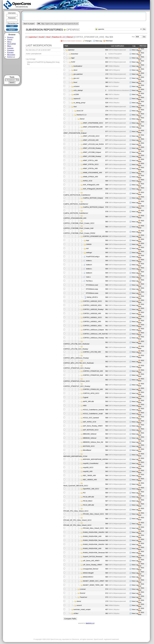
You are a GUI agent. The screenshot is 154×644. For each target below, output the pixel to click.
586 (107, 493)
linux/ (75, 82)
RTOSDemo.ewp (92, 289)
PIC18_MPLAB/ (89, 497)
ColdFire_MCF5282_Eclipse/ (93, 198)
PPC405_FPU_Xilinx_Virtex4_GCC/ (76, 511)
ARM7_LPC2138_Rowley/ (92, 148)
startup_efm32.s (92, 297)
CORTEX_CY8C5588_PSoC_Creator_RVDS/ (79, 233)
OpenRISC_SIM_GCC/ (91, 489)
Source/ (83, 593)
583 (107, 397)
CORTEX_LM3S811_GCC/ (93, 317)
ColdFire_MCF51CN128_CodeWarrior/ (77, 195)
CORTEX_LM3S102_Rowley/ (93, 309)
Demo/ (70, 37)
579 (107, 393)
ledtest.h (89, 273)
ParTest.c (89, 281)
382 (107, 613)
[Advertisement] (12, 67)
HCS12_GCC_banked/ (91, 418)
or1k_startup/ (78, 90)
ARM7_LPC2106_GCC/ (91, 136)
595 (107, 240)
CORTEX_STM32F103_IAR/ (93, 371)
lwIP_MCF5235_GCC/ (91, 430)
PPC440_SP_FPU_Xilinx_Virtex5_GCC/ (77, 525)
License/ (83, 589)
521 (107, 58)
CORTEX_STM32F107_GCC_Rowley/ (77, 386)
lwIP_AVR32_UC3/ (90, 422)
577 (107, 123)
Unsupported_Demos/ (91, 569)
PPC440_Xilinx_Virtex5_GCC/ (94, 528)
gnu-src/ (76, 78)
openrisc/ (33, 37)
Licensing (10, 48)
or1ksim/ (77, 86)
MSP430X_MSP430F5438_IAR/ (94, 459)
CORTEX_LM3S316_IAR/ (92, 313)
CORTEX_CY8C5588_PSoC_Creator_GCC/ (79, 223)
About (9, 42)
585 (107, 532)
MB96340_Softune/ (90, 438)
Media (9, 46)
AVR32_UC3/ (88, 181)
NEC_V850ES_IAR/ (90, 480)
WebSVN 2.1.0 (90, 623)
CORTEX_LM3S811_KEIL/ (92, 326)
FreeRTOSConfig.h (93, 257)
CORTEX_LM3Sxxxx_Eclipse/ (94, 330)
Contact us (11, 57)
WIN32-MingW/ (88, 573)
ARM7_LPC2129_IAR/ (91, 140)
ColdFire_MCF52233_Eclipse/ (93, 207)
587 (107, 497)
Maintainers (11, 55)
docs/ (75, 70)
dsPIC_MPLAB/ (88, 401)
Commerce (11, 50)
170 (107, 74)
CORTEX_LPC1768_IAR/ (92, 352)
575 (107, 597)
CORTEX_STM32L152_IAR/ (93, 389)
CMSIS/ (89, 244)
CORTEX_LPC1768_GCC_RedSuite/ (76, 344)
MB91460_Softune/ (90, 434)
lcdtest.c (89, 261)
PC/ (84, 493)
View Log (99, 41)
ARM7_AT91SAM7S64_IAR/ (93, 127)
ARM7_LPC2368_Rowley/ (92, 156)
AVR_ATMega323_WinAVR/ (93, 189)
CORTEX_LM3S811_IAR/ (92, 322)
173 (107, 601)
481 (107, 94)
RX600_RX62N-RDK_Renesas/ (94, 540)
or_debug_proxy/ (80, 103)
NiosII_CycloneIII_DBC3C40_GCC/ (76, 486)
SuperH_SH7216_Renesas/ (93, 557)
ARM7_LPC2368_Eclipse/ (92, 152)
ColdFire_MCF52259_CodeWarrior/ (76, 213)
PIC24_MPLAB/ (89, 505)
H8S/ (85, 406)
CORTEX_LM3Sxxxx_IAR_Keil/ (94, 334)
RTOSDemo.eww (92, 293)
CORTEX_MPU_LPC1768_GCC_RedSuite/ (79, 363)
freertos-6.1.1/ (58, 37)
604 (107, 50)
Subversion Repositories (44, 30)
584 (107, 434)
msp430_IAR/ (88, 471)
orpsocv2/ (77, 99)
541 (107, 605)
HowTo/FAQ (12, 44)
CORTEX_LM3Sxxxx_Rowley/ (94, 338)
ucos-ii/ (79, 605)
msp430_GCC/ (88, 467)
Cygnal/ (86, 397)
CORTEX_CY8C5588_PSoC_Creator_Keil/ (78, 228)
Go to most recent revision (72, 41)
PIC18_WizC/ (88, 501)
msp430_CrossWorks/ (91, 463)
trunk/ (42, 37)
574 (107, 589)
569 (107, 86)
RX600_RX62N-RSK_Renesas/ (94, 553)
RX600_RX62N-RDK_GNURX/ (94, 532)
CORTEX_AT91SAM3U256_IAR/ (75, 218)
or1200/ (76, 94)
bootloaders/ (78, 66)
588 (107, 406)
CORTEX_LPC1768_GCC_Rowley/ (76, 349)
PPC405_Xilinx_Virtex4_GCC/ (94, 514)
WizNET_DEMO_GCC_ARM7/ (94, 581)
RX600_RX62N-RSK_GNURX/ (94, 544)
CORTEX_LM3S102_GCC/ (93, 301)
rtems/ (79, 601)
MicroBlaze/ (87, 450)
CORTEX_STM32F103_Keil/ (93, 375)
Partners (10, 52)
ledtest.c (89, 269)
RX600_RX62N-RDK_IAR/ (92, 536)
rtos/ (48, 37)
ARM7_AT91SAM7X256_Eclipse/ (75, 133)
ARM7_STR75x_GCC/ (91, 164)
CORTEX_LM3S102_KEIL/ (92, 305)
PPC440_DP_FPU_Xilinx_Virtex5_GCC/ (77, 520)
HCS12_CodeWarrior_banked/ (94, 410)
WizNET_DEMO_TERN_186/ (93, 585)
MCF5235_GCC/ (89, 446)
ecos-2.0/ (80, 111)
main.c (88, 277)
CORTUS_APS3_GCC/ (91, 393)
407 (107, 609)
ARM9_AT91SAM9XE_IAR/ (93, 173)
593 (107, 401)
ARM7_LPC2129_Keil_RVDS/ (93, 144)
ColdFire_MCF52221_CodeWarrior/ (76, 204)
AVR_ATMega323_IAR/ (91, 185)
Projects (10, 37)
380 (107, 82)
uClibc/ (76, 613)
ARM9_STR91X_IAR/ (90, 177)
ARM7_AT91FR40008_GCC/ (93, 123)
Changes (88, 41)
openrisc (73, 30)
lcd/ (87, 248)
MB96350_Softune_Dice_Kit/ (93, 442)
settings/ (89, 253)
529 (107, 103)
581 (107, 301)
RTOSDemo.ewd (92, 285)
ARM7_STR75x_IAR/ (90, 168)
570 (107, 99)
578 (107, 193)
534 (107, 70)
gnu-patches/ (78, 74)
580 (107, 217)
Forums (10, 39)
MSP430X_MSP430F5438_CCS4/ (75, 456)
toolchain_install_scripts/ (82, 609)
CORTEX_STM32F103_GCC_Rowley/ (77, 368)
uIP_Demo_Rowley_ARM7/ (93, 565)
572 (107, 593)
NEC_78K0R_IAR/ (89, 476)
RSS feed (109, 41)
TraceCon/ (83, 597)
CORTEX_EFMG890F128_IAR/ (94, 236)
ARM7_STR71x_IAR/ (90, 160)
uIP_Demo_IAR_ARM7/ (91, 561)
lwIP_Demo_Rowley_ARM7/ (93, 426)
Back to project (29, 24)
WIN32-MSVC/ (88, 577)
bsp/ (88, 240)
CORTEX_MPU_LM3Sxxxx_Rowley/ (76, 358)
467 (107, 66)
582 (107, 357)
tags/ (73, 58)
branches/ (75, 54)
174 (107, 111)
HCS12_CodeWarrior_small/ (93, 414)
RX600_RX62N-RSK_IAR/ (92, 548)
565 (107, 78)
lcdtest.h (89, 265)
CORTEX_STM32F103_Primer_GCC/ (77, 381)
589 (107, 181)
